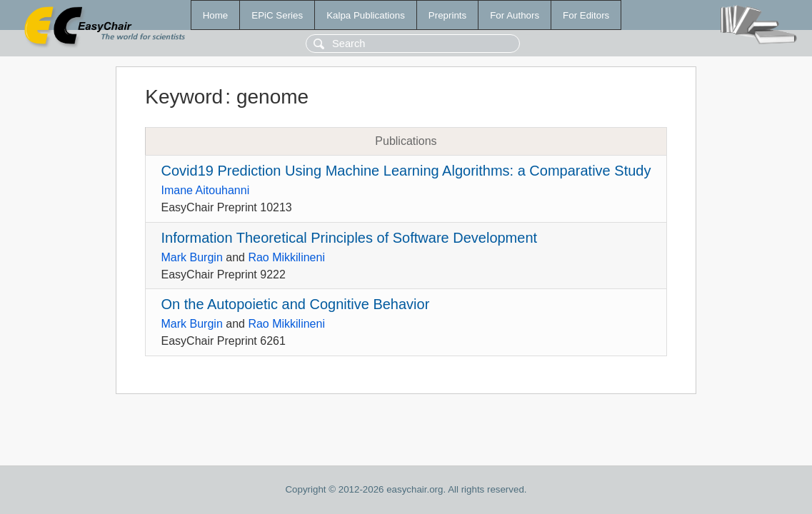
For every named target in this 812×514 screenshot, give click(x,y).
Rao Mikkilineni (286, 257)
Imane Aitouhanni (206, 190)
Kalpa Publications (366, 15)
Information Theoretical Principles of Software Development (350, 238)
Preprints (447, 15)
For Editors (586, 15)
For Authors (515, 15)
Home (216, 15)
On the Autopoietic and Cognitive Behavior (296, 304)
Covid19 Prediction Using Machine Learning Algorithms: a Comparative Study (406, 171)
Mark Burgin (192, 257)
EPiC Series (277, 15)
